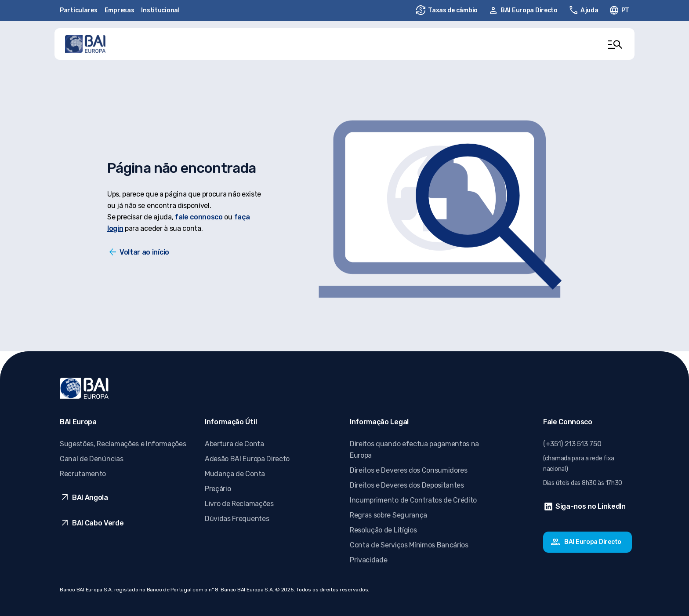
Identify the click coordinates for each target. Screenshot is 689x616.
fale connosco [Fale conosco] (199, 217)
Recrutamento (83, 474)
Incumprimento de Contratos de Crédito (413, 500)
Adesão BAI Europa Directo (247, 459)
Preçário (218, 489)
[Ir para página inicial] (85, 44)
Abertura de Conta (234, 444)
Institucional (160, 10)
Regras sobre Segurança (388, 515)
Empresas (120, 10)
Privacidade (368, 560)
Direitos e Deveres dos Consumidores (409, 470)
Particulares (79, 10)
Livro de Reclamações (239, 504)
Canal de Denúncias (91, 459)
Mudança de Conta (235, 474)
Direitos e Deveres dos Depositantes (407, 485)
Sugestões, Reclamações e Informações (123, 444)
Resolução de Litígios (383, 530)
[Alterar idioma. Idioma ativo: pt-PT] (619, 11)
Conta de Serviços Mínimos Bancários (409, 545)
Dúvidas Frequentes (237, 519)
